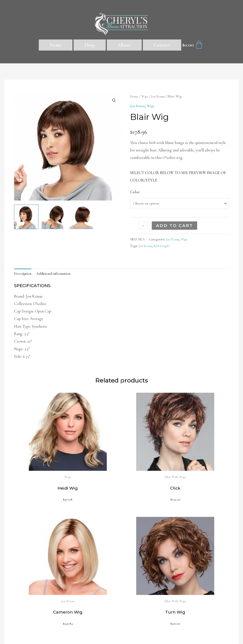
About (124, 45)
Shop (90, 45)
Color (135, 192)
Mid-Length (164, 247)
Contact (162, 45)
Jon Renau (161, 96)
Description (24, 276)
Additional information (58, 276)
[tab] (24, 276)
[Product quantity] (143, 227)
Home (56, 45)
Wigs (146, 96)
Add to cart (176, 227)
